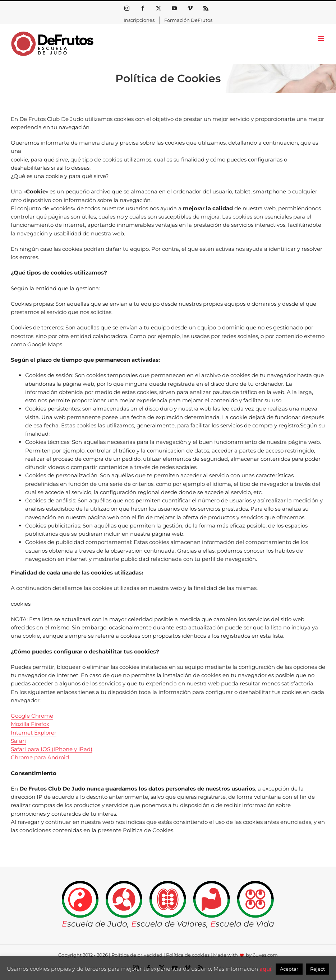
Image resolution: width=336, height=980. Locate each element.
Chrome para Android (40, 757)
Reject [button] (317, 969)
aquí (265, 969)
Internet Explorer (34, 733)
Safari (18, 741)
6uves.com (265, 955)
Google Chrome (32, 716)
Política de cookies (188, 955)
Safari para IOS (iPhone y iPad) (52, 749)
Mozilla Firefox (30, 724)
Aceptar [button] (289, 969)
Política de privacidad (137, 955)
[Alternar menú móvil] (321, 39)
